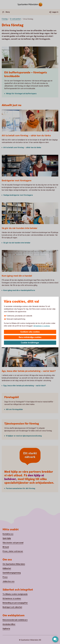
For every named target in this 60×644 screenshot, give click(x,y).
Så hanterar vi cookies (42, 326)
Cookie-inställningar (30, 343)
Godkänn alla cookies (30, 332)
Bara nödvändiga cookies (30, 337)
